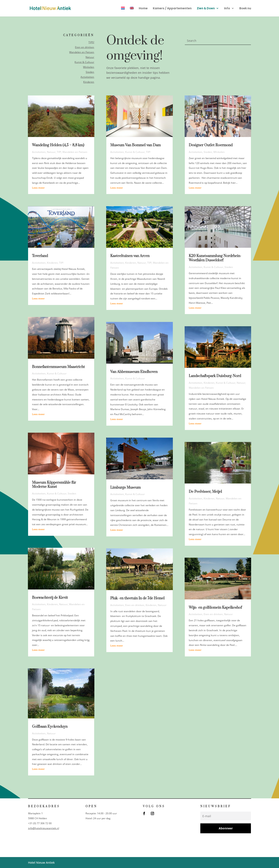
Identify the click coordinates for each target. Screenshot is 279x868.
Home (143, 9)
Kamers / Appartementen (172, 9)
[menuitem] (123, 12)
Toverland (40, 256)
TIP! (59, 152)
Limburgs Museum (125, 488)
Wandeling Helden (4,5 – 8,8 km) (58, 145)
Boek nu (245, 9)
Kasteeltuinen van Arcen (130, 256)
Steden (90, 72)
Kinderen (88, 82)
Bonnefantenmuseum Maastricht (58, 367)
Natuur (90, 57)
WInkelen (219, 152)
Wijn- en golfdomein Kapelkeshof (215, 608)
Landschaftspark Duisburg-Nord (215, 376)
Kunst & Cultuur (84, 62)
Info (227, 9)
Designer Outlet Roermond (211, 145)
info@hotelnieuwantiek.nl (44, 828)
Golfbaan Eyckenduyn (50, 727)
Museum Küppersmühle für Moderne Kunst (54, 485)
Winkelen (88, 67)
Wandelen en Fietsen (81, 52)
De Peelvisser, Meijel (205, 492)
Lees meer (38, 188)
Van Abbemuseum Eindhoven (134, 372)
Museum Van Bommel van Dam (135, 145)
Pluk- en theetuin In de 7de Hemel (137, 598)
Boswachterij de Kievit (50, 598)
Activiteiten (87, 77)
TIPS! (91, 42)
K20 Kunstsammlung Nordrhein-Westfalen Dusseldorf (215, 258)
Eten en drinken (84, 47)
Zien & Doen (206, 9)
